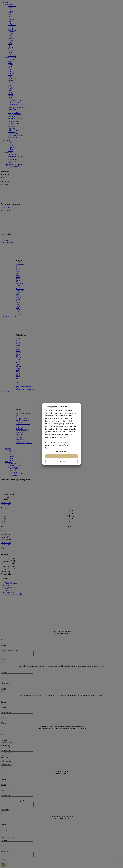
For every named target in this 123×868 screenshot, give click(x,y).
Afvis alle (61, 461)
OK (61, 456)
